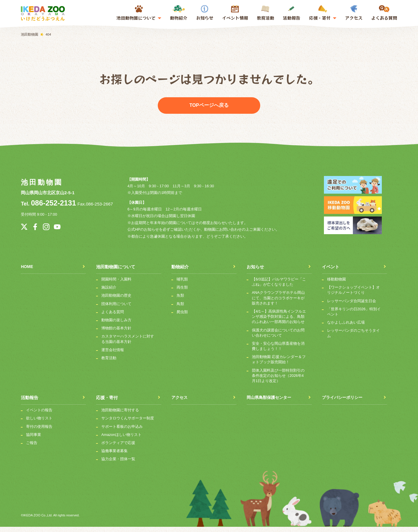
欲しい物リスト (39, 423)
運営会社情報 (113, 355)
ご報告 (32, 448)
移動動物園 (337, 284)
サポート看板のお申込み (122, 432)
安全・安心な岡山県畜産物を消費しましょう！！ (278, 351)
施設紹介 (109, 292)
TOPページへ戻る (209, 106)
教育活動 (265, 13)
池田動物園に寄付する (120, 415)
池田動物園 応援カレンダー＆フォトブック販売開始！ (279, 365)
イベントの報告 (39, 415)
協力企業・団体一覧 (118, 464)
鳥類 (180, 309)
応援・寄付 (107, 403)
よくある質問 (384, 13)
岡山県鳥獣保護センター (271, 403)
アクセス (354, 13)
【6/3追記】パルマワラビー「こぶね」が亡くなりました (279, 287)
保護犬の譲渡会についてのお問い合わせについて (278, 338)
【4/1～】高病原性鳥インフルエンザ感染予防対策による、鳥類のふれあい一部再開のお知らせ (279, 322)
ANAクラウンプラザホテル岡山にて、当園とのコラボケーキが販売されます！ (278, 303)
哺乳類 (182, 284)
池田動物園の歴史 (116, 301)
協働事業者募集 (114, 456)
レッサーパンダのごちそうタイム (353, 338)
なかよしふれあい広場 (346, 328)
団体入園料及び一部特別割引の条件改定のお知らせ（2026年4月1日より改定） (278, 381)
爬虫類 (182, 317)
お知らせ (205, 13)
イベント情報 (235, 18)
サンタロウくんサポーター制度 (128, 423)
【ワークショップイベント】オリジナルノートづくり (353, 295)
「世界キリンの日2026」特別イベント (354, 317)
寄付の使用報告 (39, 432)
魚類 (180, 301)
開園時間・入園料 (116, 284)
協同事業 (34, 440)
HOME (27, 272)
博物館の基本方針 (116, 333)
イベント (331, 272)
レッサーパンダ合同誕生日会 (352, 306)
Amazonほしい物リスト (121, 440)
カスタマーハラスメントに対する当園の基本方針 (128, 344)
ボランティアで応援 (118, 448)
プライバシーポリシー (344, 403)
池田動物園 (42, 182)
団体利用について (116, 309)
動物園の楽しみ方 (116, 325)
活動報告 (291, 13)
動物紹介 (179, 13)
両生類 (182, 292)
